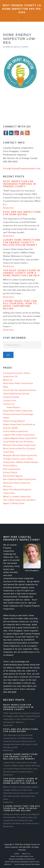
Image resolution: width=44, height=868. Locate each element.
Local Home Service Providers (18, 442)
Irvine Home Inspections (16, 431)
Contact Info (10, 400)
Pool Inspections (12, 469)
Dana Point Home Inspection (18, 411)
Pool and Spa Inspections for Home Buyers (22, 213)
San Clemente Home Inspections (20, 479)
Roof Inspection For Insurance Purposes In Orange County (19, 184)
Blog (5, 387)
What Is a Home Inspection (17, 496)
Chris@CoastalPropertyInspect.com (22, 169)
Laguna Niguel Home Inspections (20, 438)
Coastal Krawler (11, 397)
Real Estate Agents (13, 476)
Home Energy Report (14, 421)
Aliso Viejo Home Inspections (18, 383)
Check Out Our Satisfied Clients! (20, 390)
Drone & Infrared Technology (18, 414)
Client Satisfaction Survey (16, 394)
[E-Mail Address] (22, 345)
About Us (8, 380)
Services (7, 486)
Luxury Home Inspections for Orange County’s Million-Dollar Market (22, 242)
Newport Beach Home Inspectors (20, 455)
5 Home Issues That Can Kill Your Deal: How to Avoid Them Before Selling (20, 305)
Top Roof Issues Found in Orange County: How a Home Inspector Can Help (21, 273)
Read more (9, 208)
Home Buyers (13, 407)
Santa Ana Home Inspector (17, 483)
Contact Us (9, 404)
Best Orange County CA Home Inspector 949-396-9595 (22, 9)
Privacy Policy (10, 472)
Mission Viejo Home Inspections (19, 445)
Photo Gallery (10, 465)
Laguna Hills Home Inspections (19, 435)
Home (6, 418)
